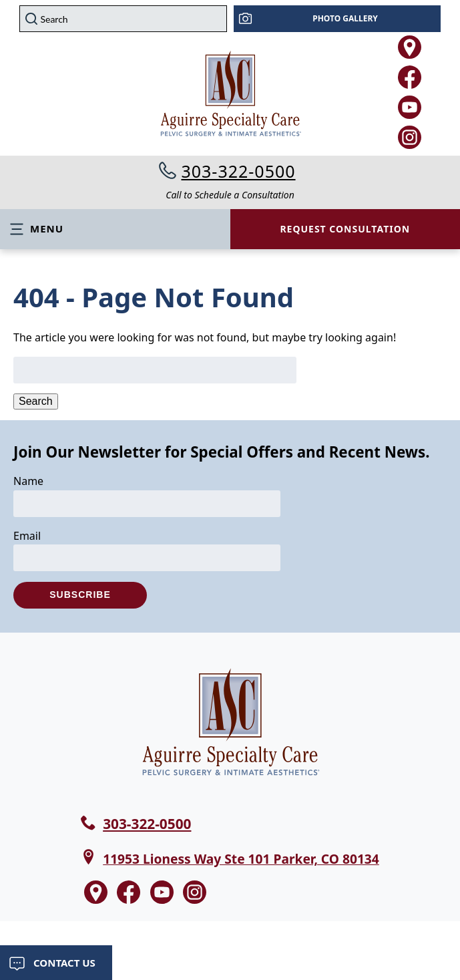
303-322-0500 (238, 171)
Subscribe (80, 595)
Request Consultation (345, 229)
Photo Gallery (345, 18)
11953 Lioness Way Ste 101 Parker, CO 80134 (241, 859)
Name (28, 481)
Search (36, 401)
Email (27, 536)
